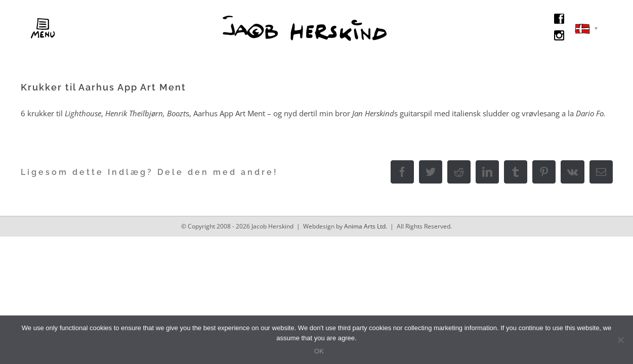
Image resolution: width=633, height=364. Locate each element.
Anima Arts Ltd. (366, 226)
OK (319, 351)
